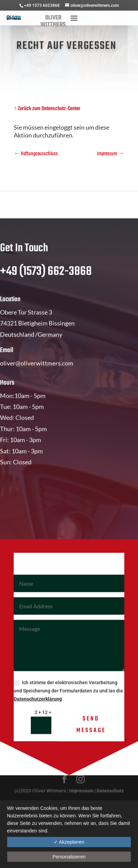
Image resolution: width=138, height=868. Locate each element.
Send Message (91, 738)
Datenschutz (110, 791)
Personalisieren (69, 857)
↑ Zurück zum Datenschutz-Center (47, 109)
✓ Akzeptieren (69, 842)
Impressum (81, 791)
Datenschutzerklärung (38, 712)
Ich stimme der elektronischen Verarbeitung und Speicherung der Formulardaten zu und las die (68, 703)
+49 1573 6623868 (42, 5)
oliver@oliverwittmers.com (37, 376)
